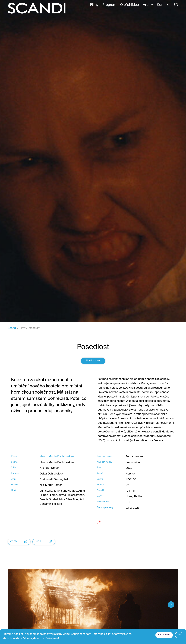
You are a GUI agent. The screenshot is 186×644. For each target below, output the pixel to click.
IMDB (44, 541)
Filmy (22, 328)
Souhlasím (164, 635)
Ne (179, 635)
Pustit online (93, 361)
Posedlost (34, 328)
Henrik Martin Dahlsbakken (57, 457)
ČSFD (19, 541)
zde (42, 638)
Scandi (12, 328)
